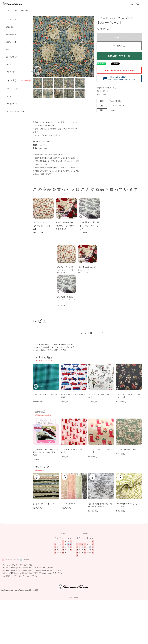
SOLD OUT (119, 37)
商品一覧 (10, 27)
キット (9, 64)
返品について (101, 94)
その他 (112, 110)
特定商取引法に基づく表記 (106, 88)
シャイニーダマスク (68, 548)
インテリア (10, 72)
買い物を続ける (102, 91)
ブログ (9, 96)
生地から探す (46, 389)
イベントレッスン (13, 89)
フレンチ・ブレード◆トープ (44, 548)
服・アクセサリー (13, 57)
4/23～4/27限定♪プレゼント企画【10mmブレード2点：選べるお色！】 (46, 496)
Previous (36, 46)
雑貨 (8, 49)
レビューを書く (87, 377)
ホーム (8, 10)
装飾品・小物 (11, 42)
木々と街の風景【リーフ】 (127, 494)
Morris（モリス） (27, 10)
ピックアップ (11, 19)
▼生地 (16, 10)
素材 (56, 394)
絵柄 (56, 389)
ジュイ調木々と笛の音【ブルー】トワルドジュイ (89, 226)
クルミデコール (12, 104)
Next (91, 46)
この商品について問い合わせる (119, 56)
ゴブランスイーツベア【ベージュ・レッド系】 (43, 226)
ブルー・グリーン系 (117, 105)
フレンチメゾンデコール (15, 111)
